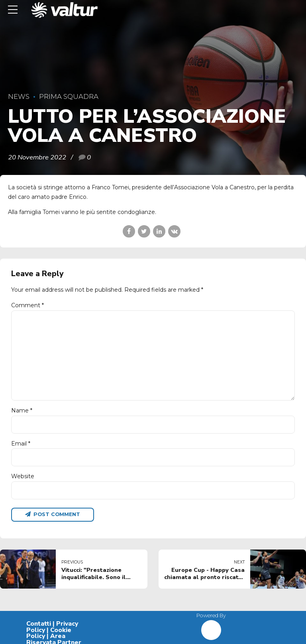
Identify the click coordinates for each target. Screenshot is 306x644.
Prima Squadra (69, 96)
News (19, 96)
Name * (22, 410)
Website (23, 476)
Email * (21, 444)
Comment (27, 305)
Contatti (39, 624)
